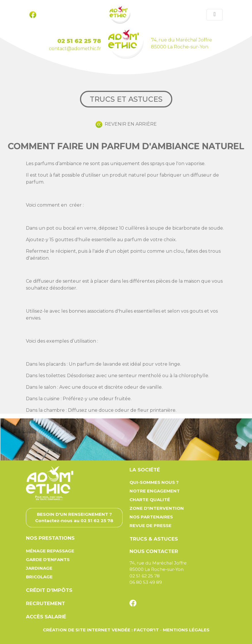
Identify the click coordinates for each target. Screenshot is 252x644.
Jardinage (39, 568)
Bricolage (39, 577)
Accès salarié (46, 617)
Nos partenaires (151, 517)
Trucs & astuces (154, 539)
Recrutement (45, 603)
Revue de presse (150, 525)
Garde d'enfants (48, 559)
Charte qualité (150, 499)
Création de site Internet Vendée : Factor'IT (101, 630)
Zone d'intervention (157, 508)
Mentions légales (186, 630)
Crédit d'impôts (49, 590)
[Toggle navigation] (215, 15)
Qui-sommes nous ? (154, 482)
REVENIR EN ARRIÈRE (126, 124)
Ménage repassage (50, 551)
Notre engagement (155, 491)
